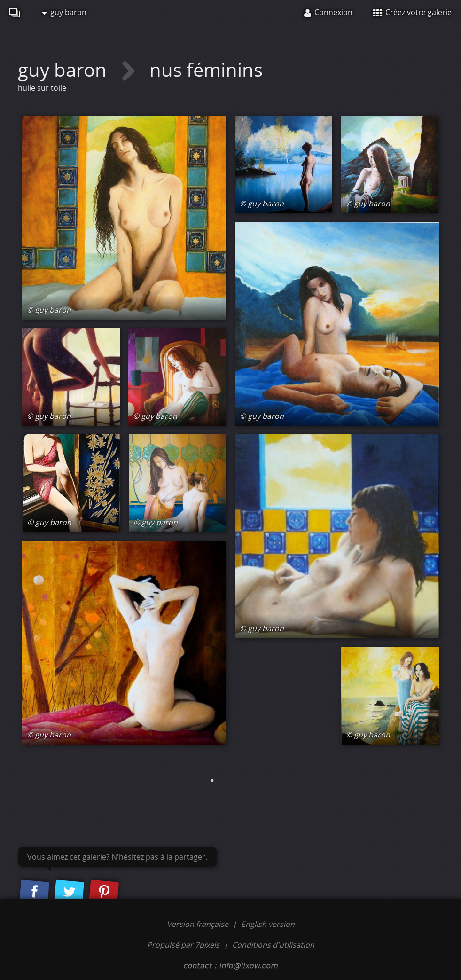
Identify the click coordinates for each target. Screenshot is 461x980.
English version (268, 924)
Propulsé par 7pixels (183, 945)
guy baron (64, 12)
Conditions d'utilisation (273, 945)
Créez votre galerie (412, 12)
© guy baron (49, 310)
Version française (199, 924)
